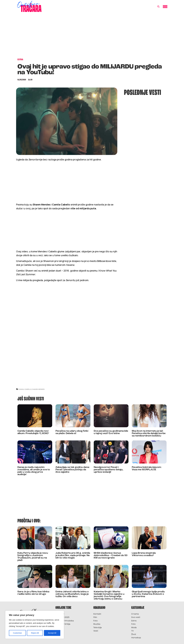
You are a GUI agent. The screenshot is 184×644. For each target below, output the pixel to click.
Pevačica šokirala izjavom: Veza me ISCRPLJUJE (147, 468)
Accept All (52, 633)
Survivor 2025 (62, 617)
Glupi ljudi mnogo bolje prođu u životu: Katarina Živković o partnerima (148, 594)
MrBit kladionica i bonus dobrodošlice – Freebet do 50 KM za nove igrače (111, 555)
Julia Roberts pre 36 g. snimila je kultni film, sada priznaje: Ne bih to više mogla (73, 555)
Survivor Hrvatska (65, 621)
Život (134, 634)
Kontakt (97, 614)
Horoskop (136, 638)
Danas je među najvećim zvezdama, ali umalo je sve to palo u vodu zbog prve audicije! (34, 471)
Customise (17, 633)
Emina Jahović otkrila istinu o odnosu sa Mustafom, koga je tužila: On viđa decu (72, 594)
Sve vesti (136, 617)
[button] (158, 7)
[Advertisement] (92, 37)
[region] (35, 625)
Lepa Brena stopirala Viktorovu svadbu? (144, 554)
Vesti (96, 631)
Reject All (35, 633)
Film (95, 617)
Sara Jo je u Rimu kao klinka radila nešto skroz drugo (33, 593)
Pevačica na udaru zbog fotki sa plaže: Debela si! (72, 432)
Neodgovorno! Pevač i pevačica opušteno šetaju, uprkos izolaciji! (109, 470)
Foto (95, 621)
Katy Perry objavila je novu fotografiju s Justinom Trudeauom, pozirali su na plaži (33, 557)
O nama (135, 614)
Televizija (98, 628)
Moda (134, 628)
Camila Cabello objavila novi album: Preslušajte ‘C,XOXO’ (33, 432)
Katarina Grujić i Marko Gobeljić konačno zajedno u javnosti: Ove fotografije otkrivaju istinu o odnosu (109, 595)
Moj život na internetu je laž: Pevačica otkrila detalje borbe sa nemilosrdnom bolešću (149, 433)
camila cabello (25, 389)
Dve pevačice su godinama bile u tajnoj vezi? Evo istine (111, 432)
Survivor (60, 614)
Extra (134, 621)
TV (132, 631)
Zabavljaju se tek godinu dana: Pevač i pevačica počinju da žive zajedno (73, 470)
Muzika (97, 624)
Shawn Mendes (38, 389)
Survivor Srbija (63, 624)
